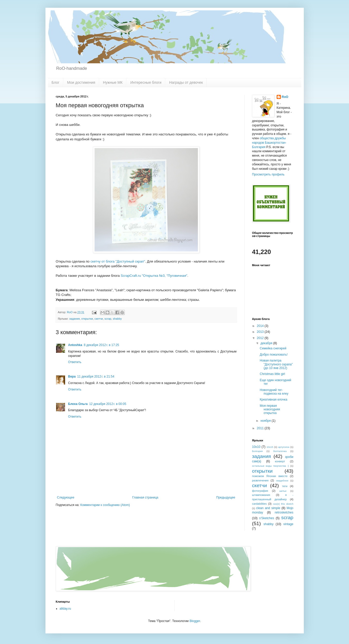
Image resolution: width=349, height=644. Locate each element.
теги (285, 486)
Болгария (258, 451)
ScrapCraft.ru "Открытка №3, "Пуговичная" (154, 276)
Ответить (75, 362)
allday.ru (65, 609)
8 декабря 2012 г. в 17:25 (101, 345)
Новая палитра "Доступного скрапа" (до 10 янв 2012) (276, 364)
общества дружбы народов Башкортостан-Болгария (269, 143)
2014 (261, 326)
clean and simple (268, 508)
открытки (87, 319)
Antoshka (75, 345)
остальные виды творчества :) (271, 466)
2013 (261, 332)
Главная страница (145, 497)
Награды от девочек (186, 82)
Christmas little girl (272, 374)
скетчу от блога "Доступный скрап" (118, 261)
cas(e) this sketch (283, 504)
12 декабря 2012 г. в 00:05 (108, 404)
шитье (283, 491)
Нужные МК (113, 82)
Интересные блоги (146, 82)
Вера (72, 377)
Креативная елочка (273, 400)
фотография (260, 491)
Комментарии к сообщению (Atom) (105, 505)
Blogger (195, 621)
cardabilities (259, 504)
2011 (261, 428)
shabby (117, 319)
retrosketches (284, 512)
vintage (288, 524)
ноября (266, 421)
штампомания (261, 495)
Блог (56, 82)
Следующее (66, 497)
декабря (267, 343)
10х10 (256, 447)
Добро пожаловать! (274, 355)
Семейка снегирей (273, 348)
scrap (108, 319)
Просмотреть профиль (268, 174)
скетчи (99, 319)
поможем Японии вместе (270, 476)
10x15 (270, 447)
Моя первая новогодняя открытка (270, 409)
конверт (280, 461)
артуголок (284, 447)
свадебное (282, 481)
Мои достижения (81, 82)
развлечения (260, 480)
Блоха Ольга (78, 404)
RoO (285, 97)
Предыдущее (226, 497)
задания (75, 319)
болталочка (280, 451)
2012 (261, 338)
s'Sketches (267, 518)
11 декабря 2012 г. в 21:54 (96, 377)
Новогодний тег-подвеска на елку (274, 392)
